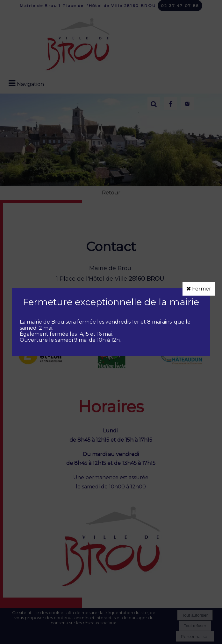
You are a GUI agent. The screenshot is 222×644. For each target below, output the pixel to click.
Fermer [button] (199, 289)
